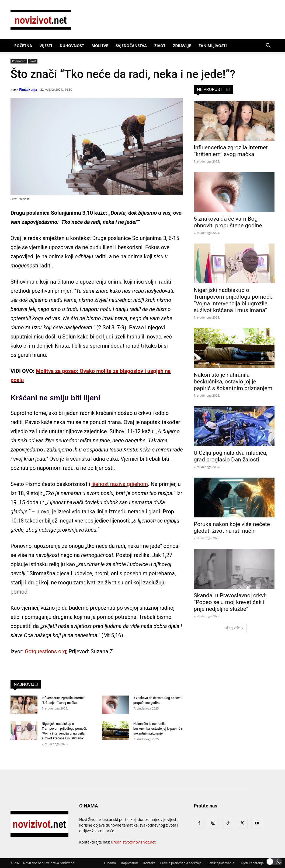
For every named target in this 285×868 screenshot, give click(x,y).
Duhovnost (72, 46)
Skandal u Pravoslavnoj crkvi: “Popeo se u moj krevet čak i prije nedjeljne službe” (230, 602)
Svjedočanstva (131, 46)
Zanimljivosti (213, 46)
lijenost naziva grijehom (120, 484)
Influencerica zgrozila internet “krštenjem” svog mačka (231, 151)
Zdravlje (182, 46)
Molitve (100, 46)
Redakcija (28, 90)
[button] (268, 46)
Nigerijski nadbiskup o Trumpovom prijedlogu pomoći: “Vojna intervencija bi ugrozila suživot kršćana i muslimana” (233, 300)
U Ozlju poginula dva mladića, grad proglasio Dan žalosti (230, 456)
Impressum (129, 863)
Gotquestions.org (46, 651)
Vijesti (46, 46)
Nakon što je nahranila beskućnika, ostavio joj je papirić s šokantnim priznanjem (158, 729)
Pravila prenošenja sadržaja (181, 863)
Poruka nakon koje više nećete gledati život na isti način (232, 527)
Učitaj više (234, 628)
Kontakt (149, 863)
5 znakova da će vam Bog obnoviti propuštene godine (228, 222)
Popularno (19, 61)
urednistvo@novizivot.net (133, 842)
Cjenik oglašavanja (220, 863)
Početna (23, 46)
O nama (110, 863)
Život (160, 46)
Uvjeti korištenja (252, 863)
